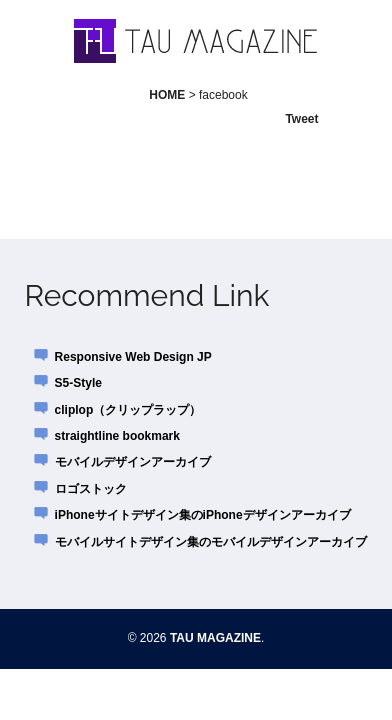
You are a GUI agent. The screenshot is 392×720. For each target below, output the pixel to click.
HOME (167, 95)
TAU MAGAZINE (215, 638)
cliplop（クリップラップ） (128, 410)
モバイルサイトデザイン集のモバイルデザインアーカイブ (211, 542)
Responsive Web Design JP (133, 357)
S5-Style (78, 383)
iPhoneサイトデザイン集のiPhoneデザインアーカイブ (203, 515)
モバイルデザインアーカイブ (133, 462)
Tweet (301, 119)
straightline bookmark (117, 436)
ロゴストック (91, 489)
